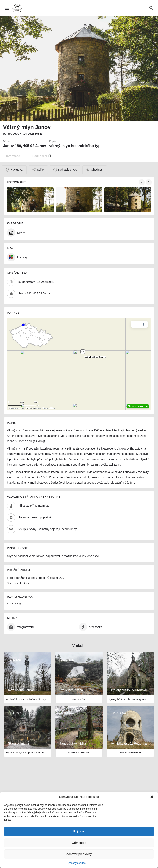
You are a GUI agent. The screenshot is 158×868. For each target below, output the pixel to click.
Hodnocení (42, 156)
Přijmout (79, 831)
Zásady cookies (77, 863)
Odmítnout (79, 843)
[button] (152, 797)
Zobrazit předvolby (79, 854)
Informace (13, 156)
